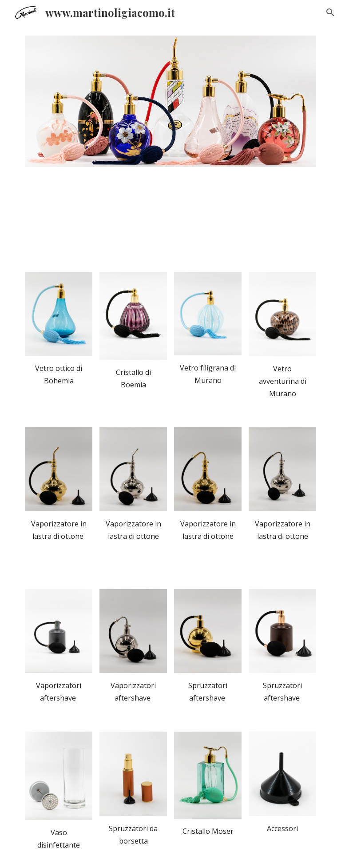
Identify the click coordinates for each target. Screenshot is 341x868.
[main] (58, 374)
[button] (330, 12)
